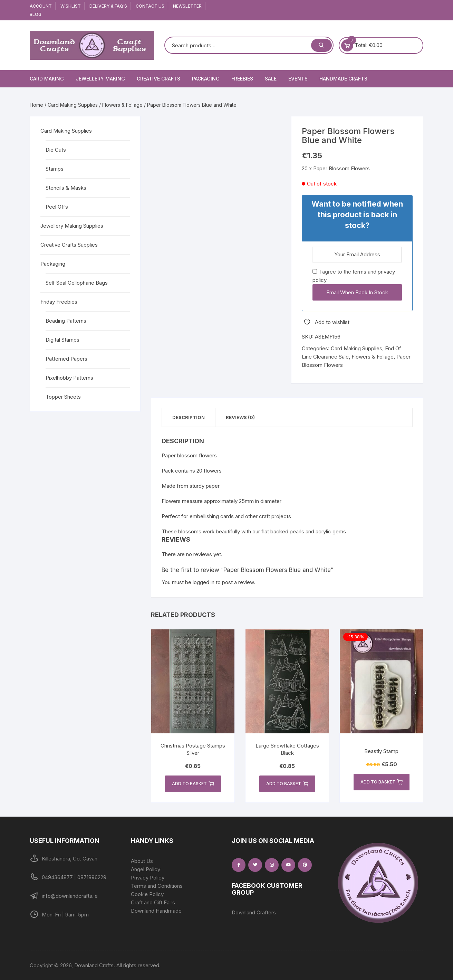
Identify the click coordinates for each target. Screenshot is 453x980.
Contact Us (150, 6)
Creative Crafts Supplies (69, 245)
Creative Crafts (158, 79)
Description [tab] (189, 417)
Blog (36, 14)
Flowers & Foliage (122, 105)
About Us (142, 861)
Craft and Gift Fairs (153, 902)
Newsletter (187, 6)
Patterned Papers (66, 359)
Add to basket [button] (193, 784)
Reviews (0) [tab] (240, 417)
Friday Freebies (59, 302)
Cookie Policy (147, 894)
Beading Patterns (66, 321)
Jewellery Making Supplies (72, 226)
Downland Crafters (254, 912)
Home (36, 105)
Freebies (242, 79)
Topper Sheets (63, 397)
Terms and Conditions (157, 886)
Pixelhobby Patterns (69, 378)
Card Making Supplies (73, 105)
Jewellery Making (100, 79)
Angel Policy (146, 869)
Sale (271, 79)
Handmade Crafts (343, 79)
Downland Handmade (156, 911)
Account (41, 6)
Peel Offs (57, 207)
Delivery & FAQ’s (108, 6)
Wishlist (71, 6)
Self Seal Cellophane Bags (77, 283)
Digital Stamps (62, 340)
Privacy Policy (148, 878)
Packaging (206, 79)
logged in (204, 582)
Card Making (47, 79)
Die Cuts (56, 150)
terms (359, 272)
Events (298, 79)
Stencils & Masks (66, 188)
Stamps (55, 169)
